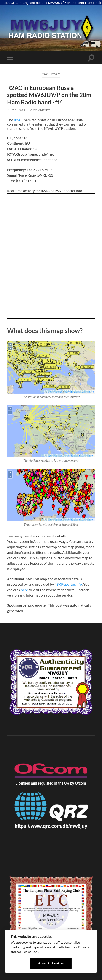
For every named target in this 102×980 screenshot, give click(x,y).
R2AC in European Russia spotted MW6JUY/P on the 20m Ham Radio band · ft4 (49, 95)
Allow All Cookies (51, 963)
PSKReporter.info (68, 584)
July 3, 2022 (16, 110)
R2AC (18, 120)
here (24, 590)
